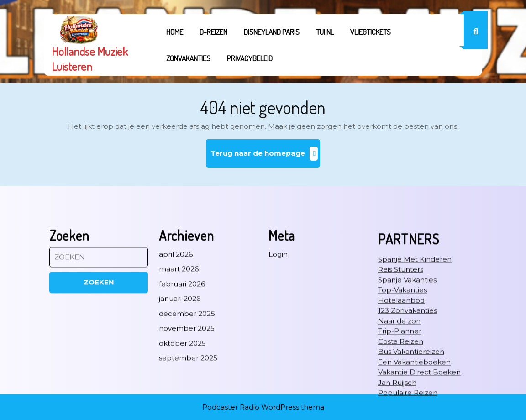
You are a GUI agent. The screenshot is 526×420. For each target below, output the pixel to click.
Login (278, 326)
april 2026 (176, 326)
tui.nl (325, 32)
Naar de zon (399, 393)
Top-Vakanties (402, 362)
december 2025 (187, 386)
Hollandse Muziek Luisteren (90, 59)
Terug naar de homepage (266, 157)
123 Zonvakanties (408, 382)
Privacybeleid (250, 58)
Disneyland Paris (272, 32)
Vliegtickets (371, 32)
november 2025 (187, 400)
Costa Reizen (401, 413)
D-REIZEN (213, 32)
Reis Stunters (401, 341)
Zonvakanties (188, 58)
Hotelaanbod (401, 372)
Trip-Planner (400, 403)
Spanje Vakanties (407, 352)
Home (175, 32)
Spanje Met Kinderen (415, 331)
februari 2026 (182, 356)
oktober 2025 (182, 415)
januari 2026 (180, 370)
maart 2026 (179, 341)
